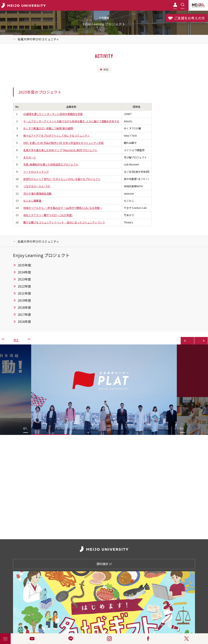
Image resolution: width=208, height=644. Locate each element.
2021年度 (24, 293)
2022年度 (24, 286)
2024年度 (24, 272)
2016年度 (24, 322)
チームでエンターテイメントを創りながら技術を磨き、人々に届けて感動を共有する (71, 121)
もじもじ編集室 (32, 201)
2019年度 (24, 300)
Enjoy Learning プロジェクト (41, 255)
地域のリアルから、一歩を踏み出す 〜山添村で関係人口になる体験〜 (63, 208)
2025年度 (24, 265)
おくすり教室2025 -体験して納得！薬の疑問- (48, 128)
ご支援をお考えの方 (186, 18)
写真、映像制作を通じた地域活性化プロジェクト (51, 164)
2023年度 (24, 279)
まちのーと (30, 157)
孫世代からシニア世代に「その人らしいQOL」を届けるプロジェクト (62, 179)
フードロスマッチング (36, 172)
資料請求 (104, 564)
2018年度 (24, 307)
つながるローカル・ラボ (37, 186)
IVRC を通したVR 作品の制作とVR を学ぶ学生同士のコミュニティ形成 (63, 143)
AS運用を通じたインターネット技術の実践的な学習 (53, 114)
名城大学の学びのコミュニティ (38, 39)
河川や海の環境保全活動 (37, 193)
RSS (104, 69)
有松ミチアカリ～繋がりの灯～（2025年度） (48, 215)
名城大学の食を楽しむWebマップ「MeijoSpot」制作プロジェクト (60, 150)
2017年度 (24, 315)
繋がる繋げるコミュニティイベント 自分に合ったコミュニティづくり (64, 222)
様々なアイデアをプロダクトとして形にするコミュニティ (56, 136)
